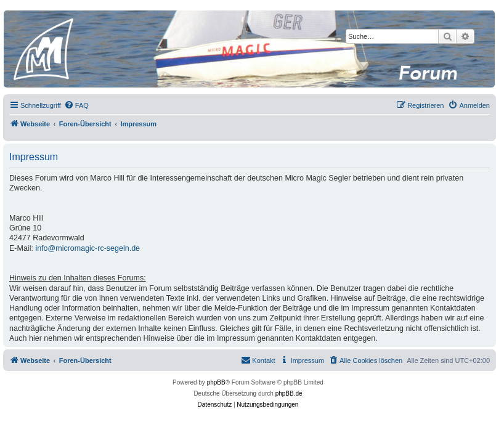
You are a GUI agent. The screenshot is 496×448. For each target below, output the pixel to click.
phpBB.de (289, 393)
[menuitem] (76, 105)
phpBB (216, 382)
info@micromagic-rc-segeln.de (87, 248)
